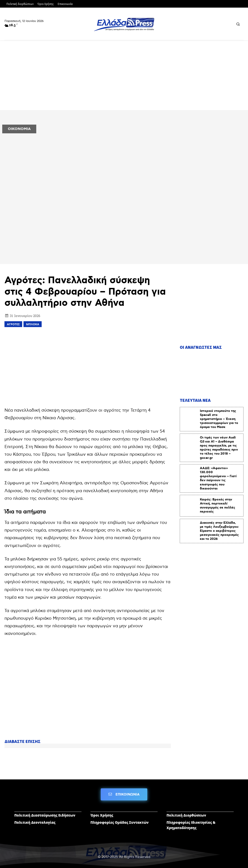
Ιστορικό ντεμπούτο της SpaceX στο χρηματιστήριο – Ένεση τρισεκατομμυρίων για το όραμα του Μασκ (219, 418)
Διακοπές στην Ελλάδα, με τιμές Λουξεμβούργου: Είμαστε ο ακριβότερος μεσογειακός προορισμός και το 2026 (219, 530)
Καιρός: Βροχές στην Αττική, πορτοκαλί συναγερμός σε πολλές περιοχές (218, 505)
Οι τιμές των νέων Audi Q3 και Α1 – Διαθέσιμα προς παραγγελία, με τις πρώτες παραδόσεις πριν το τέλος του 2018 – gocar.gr (219, 447)
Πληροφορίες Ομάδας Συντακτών (120, 822)
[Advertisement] (124, 77)
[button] (238, 24)
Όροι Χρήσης (102, 815)
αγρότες (13, 324)
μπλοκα (32, 324)
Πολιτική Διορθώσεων (186, 815)
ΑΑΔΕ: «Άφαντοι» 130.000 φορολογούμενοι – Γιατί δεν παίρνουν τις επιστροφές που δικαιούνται (218, 478)
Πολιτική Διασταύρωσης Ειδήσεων (45, 815)
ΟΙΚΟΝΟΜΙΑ (19, 129)
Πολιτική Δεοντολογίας (35, 822)
